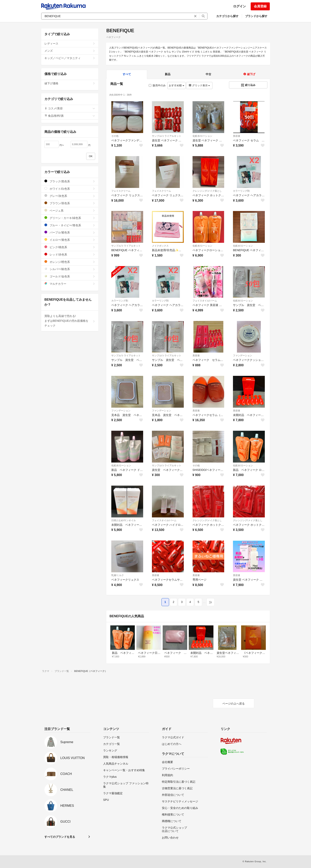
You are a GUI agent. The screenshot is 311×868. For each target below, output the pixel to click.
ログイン (240, 6)
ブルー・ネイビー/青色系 (70, 225)
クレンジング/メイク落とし (207, 191)
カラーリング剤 (241, 191)
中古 (208, 74)
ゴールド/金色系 (70, 276)
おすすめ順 (177, 85)
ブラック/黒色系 (70, 181)
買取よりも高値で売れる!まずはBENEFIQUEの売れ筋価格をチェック (70, 321)
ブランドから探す (256, 16)
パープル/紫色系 (70, 232)
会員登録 (260, 6)
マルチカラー (70, 284)
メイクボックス (160, 246)
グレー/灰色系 (70, 196)
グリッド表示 (199, 85)
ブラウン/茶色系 (70, 203)
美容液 (237, 136)
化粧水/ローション (202, 136)
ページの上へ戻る (234, 704)
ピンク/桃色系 (70, 247)
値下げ (249, 74)
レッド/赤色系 (70, 254)
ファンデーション (243, 356)
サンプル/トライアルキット (167, 136)
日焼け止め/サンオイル (124, 520)
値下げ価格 (70, 83)
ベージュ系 (70, 210)
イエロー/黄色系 (70, 240)
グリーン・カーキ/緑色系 (70, 218)
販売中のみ (157, 85)
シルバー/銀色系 (70, 269)
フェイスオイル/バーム (205, 301)
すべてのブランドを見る (60, 837)
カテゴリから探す (227, 16)
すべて (127, 74)
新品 (168, 74)
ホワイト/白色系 (70, 189)
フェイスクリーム (121, 191)
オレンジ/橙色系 (70, 262)
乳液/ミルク (118, 575)
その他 (115, 136)
